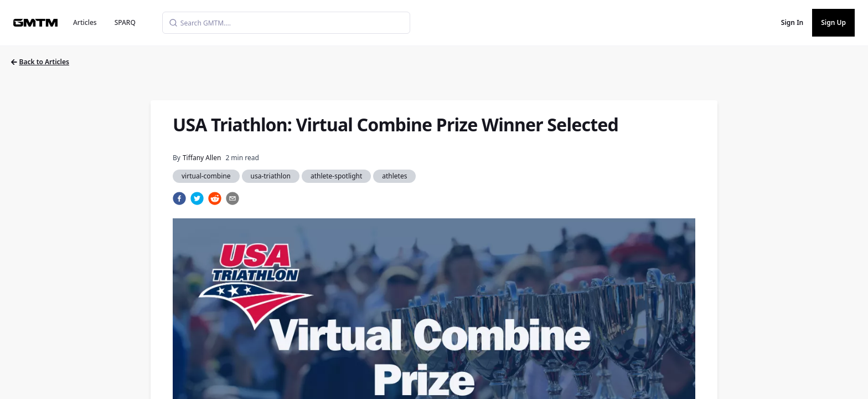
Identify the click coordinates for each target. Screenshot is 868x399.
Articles (85, 22)
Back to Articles (40, 62)
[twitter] (197, 198)
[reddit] (215, 198)
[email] (232, 198)
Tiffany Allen (202, 158)
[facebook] (179, 198)
